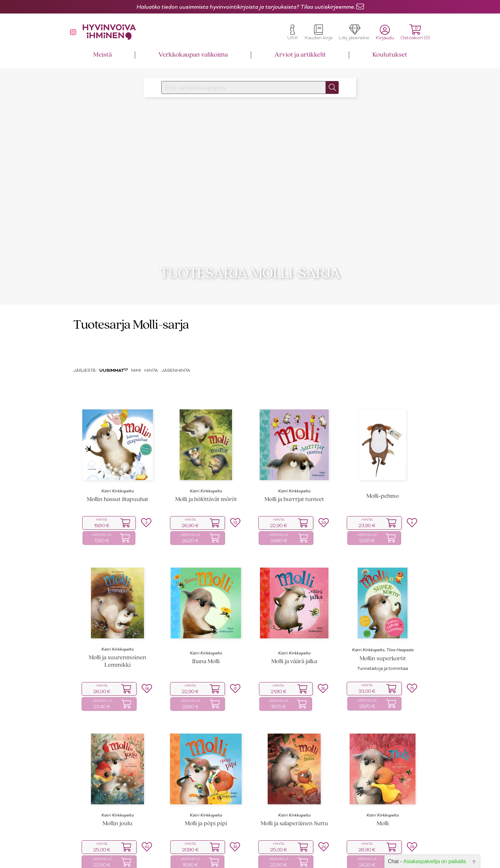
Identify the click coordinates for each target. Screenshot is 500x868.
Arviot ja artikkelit (300, 55)
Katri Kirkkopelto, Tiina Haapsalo (383, 647)
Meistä (103, 55)
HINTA (151, 367)
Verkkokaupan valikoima (193, 55)
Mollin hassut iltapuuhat (117, 496)
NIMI (136, 367)
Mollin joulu (117, 821)
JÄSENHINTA (176, 367)
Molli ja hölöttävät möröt (206, 496)
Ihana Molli (206, 658)
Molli (383, 821)
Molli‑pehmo (382, 493)
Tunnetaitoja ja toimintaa (383, 665)
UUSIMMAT (114, 367)
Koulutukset (390, 55)
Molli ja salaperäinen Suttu (294, 821)
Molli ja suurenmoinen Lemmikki (117, 658)
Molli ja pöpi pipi (206, 821)
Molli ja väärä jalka (294, 658)
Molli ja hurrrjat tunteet (294, 496)
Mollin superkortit (383, 656)
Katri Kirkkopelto (117, 488)
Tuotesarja (102, 322)
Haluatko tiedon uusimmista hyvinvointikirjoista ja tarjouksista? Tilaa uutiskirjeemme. (246, 7)
